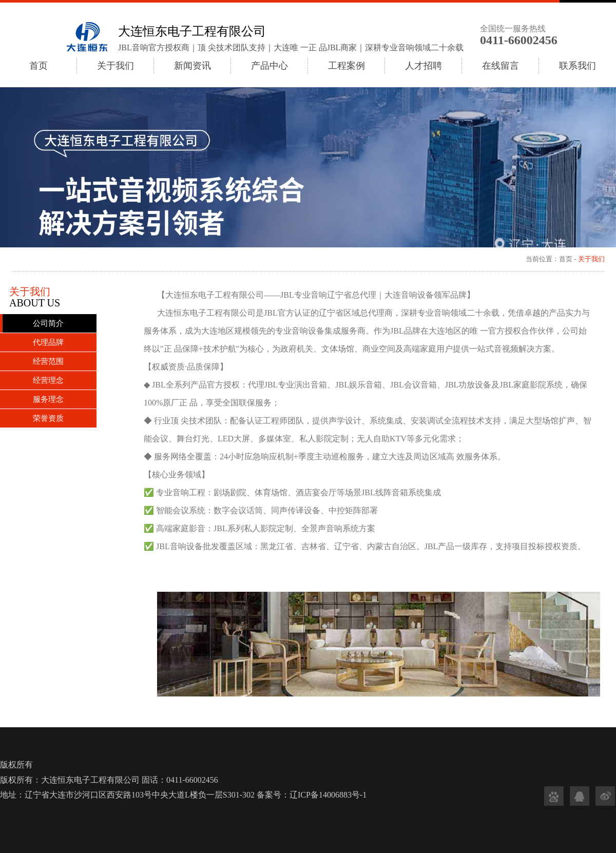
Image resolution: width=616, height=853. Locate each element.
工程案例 (346, 66)
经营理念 (48, 380)
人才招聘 (423, 66)
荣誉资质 (48, 418)
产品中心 (269, 66)
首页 (38, 66)
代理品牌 (48, 342)
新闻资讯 (192, 66)
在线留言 (500, 66)
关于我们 (115, 66)
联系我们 (577, 66)
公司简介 (48, 323)
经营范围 (48, 361)
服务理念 (48, 399)
